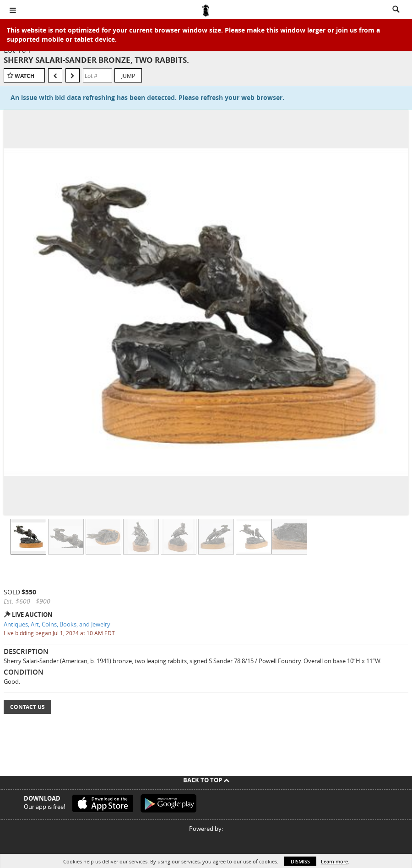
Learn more (334, 861)
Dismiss (300, 861)
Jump (128, 76)
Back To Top (206, 780)
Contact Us (27, 707)
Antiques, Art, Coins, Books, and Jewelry (57, 624)
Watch (24, 76)
